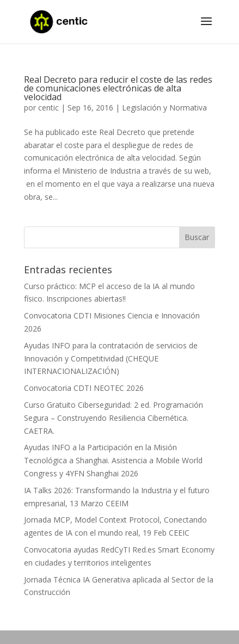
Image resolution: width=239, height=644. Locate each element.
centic (48, 108)
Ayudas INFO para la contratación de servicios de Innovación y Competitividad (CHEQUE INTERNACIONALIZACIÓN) (111, 358)
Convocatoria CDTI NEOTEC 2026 (84, 388)
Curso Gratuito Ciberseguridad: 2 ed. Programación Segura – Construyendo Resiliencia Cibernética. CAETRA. (114, 418)
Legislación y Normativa (164, 108)
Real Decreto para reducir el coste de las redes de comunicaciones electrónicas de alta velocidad (118, 88)
